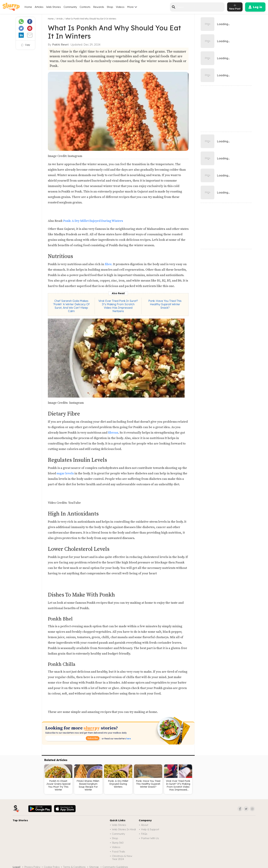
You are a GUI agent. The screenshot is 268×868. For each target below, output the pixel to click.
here (128, 739)
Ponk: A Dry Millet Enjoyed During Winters (93, 221)
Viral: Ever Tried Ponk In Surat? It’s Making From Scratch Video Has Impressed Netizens (118, 306)
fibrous (113, 433)
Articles (39, 7)
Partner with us (150, 838)
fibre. (108, 264)
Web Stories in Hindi (124, 829)
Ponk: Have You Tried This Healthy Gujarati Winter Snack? (165, 304)
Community (70, 7)
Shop (110, 7)
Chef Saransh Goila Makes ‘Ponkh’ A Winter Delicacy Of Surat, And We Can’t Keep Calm (71, 306)
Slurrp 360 (118, 843)
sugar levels (65, 473)
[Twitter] (246, 809)
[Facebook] (240, 809)
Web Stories (53, 7)
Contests (85, 7)
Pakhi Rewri (61, 45)
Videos (120, 7)
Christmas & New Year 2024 (122, 858)
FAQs (144, 834)
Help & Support (150, 829)
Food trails (119, 852)
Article (59, 19)
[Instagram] (252, 809)
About (145, 825)
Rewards (99, 7)
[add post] (235, 7)
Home (28, 7)
